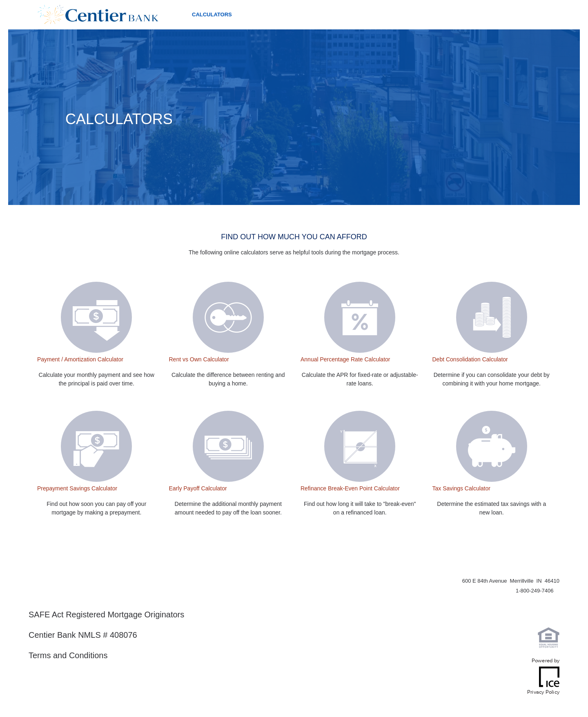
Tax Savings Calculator (461, 488)
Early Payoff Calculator (198, 488)
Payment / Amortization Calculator (80, 359)
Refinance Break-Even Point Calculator (350, 488)
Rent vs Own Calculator (199, 359)
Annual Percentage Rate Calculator (345, 359)
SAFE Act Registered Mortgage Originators (106, 615)
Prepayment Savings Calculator (77, 488)
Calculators (212, 14)
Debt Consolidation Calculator (470, 359)
